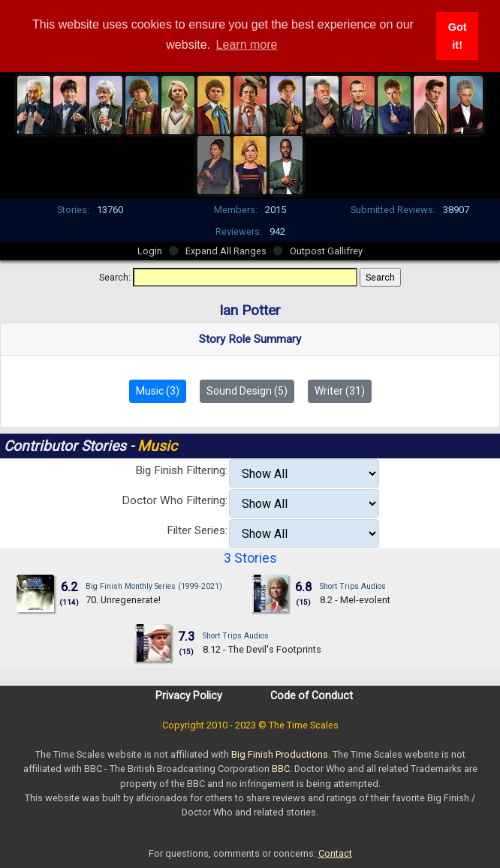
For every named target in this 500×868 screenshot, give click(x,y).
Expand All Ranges (226, 251)
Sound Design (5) (247, 391)
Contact (335, 853)
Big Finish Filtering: (181, 470)
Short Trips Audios (353, 586)
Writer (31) (340, 391)
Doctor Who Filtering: (175, 500)
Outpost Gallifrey (326, 251)
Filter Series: (197, 530)
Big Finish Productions (280, 754)
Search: (115, 277)
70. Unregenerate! (123, 600)
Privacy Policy (189, 695)
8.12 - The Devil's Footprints (262, 649)
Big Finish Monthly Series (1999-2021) (154, 586)
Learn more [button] (247, 45)
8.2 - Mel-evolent (355, 600)
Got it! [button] (458, 36)
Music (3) (158, 391)
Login (150, 251)
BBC (281, 769)
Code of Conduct (312, 695)
